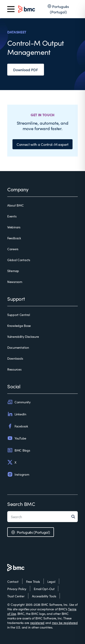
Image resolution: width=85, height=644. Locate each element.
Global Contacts (19, 260)
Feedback (14, 238)
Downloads (15, 358)
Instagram (18, 474)
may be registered (65, 623)
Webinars (14, 227)
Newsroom (15, 282)
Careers (13, 249)
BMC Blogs (19, 450)
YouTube (17, 438)
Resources (14, 369)
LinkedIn (17, 414)
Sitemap (13, 271)
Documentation (18, 347)
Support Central (19, 315)
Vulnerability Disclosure (23, 336)
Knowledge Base (19, 326)
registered (37, 623)
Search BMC (21, 504)
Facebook (18, 426)
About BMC (15, 205)
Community (19, 402)
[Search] (75, 517)
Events (12, 216)
